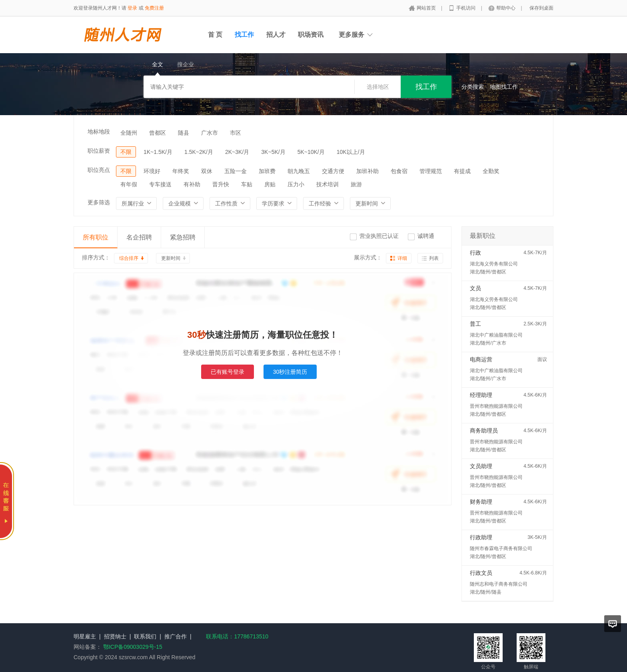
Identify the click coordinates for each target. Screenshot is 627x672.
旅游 (356, 184)
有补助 (192, 184)
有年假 (129, 184)
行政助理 (481, 537)
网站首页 (427, 8)
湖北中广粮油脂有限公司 (496, 335)
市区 (236, 133)
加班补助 (367, 171)
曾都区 (158, 133)
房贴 (270, 184)
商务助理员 (484, 431)
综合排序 (129, 258)
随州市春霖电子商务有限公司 (501, 548)
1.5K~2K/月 (199, 152)
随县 (184, 133)
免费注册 (154, 8)
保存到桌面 (541, 8)
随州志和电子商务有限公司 (499, 584)
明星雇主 (85, 636)
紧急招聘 (183, 237)
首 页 (215, 35)
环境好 (152, 171)
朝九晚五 (299, 171)
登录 (132, 8)
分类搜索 (473, 87)
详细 (402, 258)
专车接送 (160, 184)
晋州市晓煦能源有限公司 (496, 406)
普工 (475, 324)
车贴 (247, 184)
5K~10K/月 (311, 152)
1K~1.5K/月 (158, 152)
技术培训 (327, 184)
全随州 (129, 133)
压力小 (296, 184)
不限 (126, 152)
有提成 (462, 171)
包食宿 (399, 171)
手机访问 (466, 8)
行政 (475, 253)
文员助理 (481, 466)
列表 (434, 258)
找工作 (244, 35)
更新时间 (171, 258)
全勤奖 (491, 171)
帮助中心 (506, 8)
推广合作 (176, 636)
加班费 (267, 171)
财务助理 (481, 502)
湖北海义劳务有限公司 (494, 264)
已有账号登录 (228, 372)
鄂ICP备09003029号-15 (133, 647)
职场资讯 (311, 35)
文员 (475, 288)
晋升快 (221, 184)
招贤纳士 (115, 636)
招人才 (276, 35)
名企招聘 (139, 237)
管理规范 (431, 171)
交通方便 (333, 171)
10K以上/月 (351, 152)
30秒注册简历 (290, 372)
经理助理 (481, 395)
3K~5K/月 (273, 152)
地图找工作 (504, 87)
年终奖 (181, 171)
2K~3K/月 (237, 152)
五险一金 (236, 171)
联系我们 (145, 636)
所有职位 (96, 237)
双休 (207, 171)
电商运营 (481, 359)
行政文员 (481, 573)
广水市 (210, 133)
